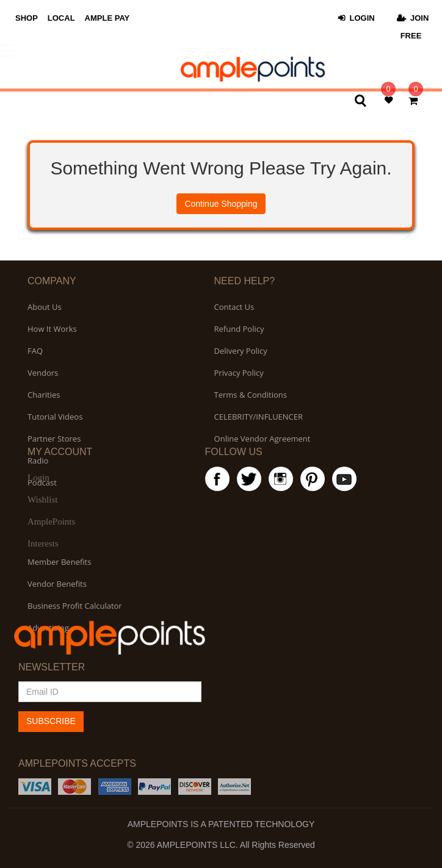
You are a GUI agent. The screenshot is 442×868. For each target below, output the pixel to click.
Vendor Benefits (57, 584)
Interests (43, 543)
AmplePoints (51, 522)
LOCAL (61, 18)
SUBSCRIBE (51, 721)
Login (38, 478)
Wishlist (42, 500)
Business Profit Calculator (75, 606)
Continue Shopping (221, 204)
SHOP (27, 18)
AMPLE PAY (107, 18)
